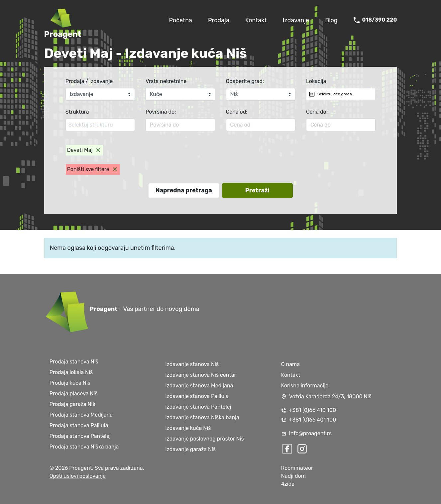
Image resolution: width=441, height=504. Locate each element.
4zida (288, 484)
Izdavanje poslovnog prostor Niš (205, 439)
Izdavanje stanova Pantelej (198, 407)
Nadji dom (293, 476)
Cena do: (317, 112)
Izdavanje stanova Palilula (197, 396)
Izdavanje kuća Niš (188, 428)
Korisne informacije (305, 386)
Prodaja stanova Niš (74, 362)
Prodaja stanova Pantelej (80, 436)
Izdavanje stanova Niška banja (202, 417)
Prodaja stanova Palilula (79, 425)
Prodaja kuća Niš (70, 383)
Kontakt (256, 20)
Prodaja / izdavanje (89, 81)
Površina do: (161, 112)
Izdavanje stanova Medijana (199, 386)
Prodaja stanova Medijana (81, 415)
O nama (290, 364)
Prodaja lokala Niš (71, 372)
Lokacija (316, 81)
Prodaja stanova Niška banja (84, 447)
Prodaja (219, 20)
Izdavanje (296, 20)
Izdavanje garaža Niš (190, 449)
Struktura (77, 112)
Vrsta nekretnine (166, 81)
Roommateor (297, 468)
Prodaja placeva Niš (74, 394)
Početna (180, 20)
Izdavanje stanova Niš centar (201, 375)
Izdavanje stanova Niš (192, 364)
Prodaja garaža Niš (72, 404)
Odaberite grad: (245, 81)
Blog (331, 20)
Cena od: (237, 112)
